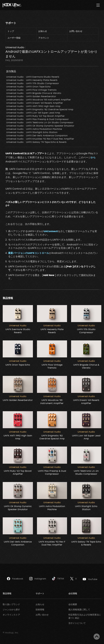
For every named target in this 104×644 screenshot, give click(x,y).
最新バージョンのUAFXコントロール (29, 253)
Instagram (38, 579)
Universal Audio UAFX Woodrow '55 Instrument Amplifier (39, 100)
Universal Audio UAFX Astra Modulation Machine (34, 129)
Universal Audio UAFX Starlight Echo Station (32, 132)
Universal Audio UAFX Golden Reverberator (31, 96)
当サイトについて (77, 623)
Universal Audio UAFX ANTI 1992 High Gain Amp (33, 106)
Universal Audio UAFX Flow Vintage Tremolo (31, 90)
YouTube (90, 579)
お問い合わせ (76, 31)
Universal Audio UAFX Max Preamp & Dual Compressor (38, 119)
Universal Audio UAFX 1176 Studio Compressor (33, 83)
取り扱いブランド (11, 604)
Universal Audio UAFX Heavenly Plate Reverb (32, 80)
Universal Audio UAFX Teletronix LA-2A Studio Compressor (40, 122)
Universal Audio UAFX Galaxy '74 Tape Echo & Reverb (36, 142)
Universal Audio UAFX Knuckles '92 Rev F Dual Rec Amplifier (40, 139)
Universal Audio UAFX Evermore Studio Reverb (33, 77)
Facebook (15, 579)
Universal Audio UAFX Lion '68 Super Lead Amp (33, 113)
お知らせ (43, 31)
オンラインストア (11, 615)
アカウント (44, 38)
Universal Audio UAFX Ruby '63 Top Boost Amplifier (35, 116)
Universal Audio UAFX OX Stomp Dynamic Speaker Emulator (40, 126)
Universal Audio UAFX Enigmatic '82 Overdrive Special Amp (40, 109)
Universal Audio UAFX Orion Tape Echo (28, 87)
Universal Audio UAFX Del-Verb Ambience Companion (37, 135)
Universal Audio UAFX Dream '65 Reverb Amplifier (35, 103)
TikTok (58, 579)
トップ (11, 31)
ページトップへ (97, 637)
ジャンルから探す (11, 609)
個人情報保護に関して (79, 609)
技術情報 (40, 609)
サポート (11, 23)
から (93, 157)
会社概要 (73, 604)
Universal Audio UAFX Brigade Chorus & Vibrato (34, 93)
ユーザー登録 (14, 38)
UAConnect (51, 231)
